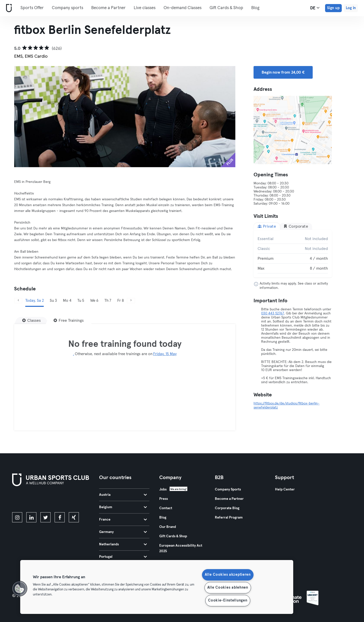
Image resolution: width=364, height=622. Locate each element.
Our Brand (168, 527)
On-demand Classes (183, 8)
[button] (19, 589)
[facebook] (60, 517)
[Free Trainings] (69, 320)
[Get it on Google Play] (66, 500)
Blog (255, 8)
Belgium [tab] (123, 507)
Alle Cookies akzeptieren (228, 575)
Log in (351, 8)
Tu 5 (81, 301)
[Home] (8, 8)
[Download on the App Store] (29, 500)
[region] (157, 587)
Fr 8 (121, 301)
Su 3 (53, 301)
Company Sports (228, 489)
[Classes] (31, 320)
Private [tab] (267, 226)
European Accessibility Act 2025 (181, 548)
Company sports (67, 8)
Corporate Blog (227, 508)
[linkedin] (31, 517)
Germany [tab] (123, 532)
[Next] (131, 301)
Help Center (285, 489)
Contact (166, 508)
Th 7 (108, 301)
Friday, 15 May (165, 354)
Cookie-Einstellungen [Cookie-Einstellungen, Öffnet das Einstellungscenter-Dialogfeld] (228, 600)
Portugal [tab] (123, 557)
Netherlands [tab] (123, 544)
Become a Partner (108, 8)
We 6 (94, 301)
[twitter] (45, 517)
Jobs (163, 489)
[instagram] (17, 517)
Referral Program (229, 518)
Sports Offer (32, 8)
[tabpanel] (293, 254)
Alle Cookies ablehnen (228, 588)
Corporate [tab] (296, 226)
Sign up (333, 8)
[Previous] (18, 301)
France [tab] (123, 520)
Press (164, 499)
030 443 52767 (273, 313)
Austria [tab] (123, 495)
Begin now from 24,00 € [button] (283, 72)
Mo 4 (67, 301)
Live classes (145, 8)
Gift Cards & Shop (226, 8)
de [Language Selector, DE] (315, 8)
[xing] (74, 517)
